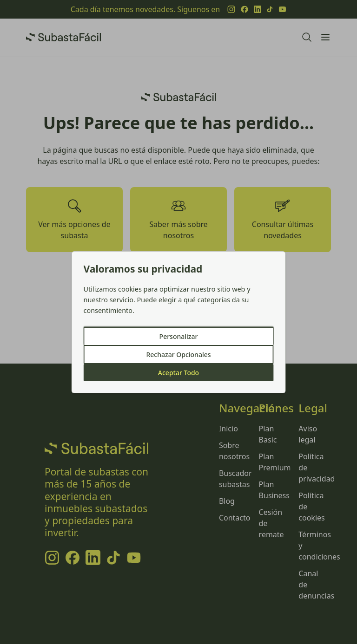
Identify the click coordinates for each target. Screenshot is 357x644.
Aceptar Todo (178, 373)
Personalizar (179, 336)
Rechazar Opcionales (178, 355)
